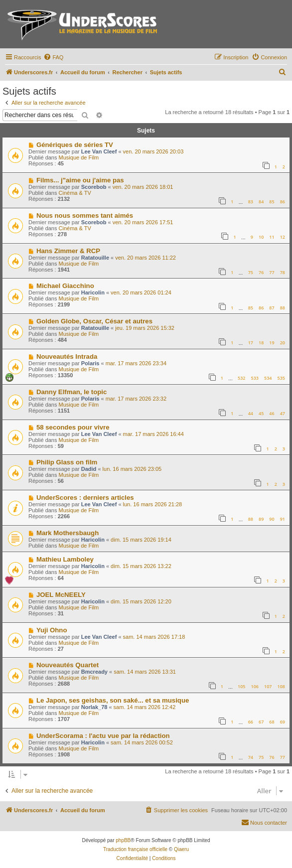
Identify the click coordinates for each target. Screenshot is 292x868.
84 (261, 202)
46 (272, 413)
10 (261, 237)
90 (272, 519)
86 (283, 202)
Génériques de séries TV (75, 145)
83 (251, 202)
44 (251, 413)
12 (283, 237)
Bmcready (94, 672)
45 (261, 413)
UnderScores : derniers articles (85, 498)
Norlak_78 (94, 707)
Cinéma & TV (75, 193)
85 (272, 202)
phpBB (123, 840)
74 (251, 757)
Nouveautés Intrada (67, 357)
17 (251, 343)
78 (283, 272)
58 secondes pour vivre (73, 427)
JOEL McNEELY (61, 595)
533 (255, 378)
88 (283, 308)
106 (255, 686)
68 (272, 722)
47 (283, 413)
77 (272, 272)
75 (251, 272)
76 (261, 272)
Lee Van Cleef (99, 151)
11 (272, 237)
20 (283, 343)
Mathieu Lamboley (65, 559)
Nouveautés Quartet (68, 665)
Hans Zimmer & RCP (68, 251)
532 (241, 378)
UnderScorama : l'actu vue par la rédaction (103, 736)
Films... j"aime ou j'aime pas (80, 180)
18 (261, 343)
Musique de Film (79, 157)
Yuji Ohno (52, 630)
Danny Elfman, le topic (72, 392)
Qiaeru (181, 849)
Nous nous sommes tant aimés (85, 216)
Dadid (89, 469)
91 (283, 519)
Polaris (90, 363)
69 (283, 722)
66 (251, 722)
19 (272, 343)
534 (268, 378)
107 (268, 686)
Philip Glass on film (67, 462)
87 (272, 308)
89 (261, 519)
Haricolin (93, 292)
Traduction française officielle (135, 849)
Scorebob (94, 187)
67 (261, 722)
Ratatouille (95, 258)
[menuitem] (53, 57)
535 (281, 378)
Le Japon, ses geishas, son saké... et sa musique (113, 700)
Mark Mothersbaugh (68, 533)
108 (281, 686)
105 (241, 686)
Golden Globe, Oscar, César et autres (94, 321)
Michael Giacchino (65, 286)
